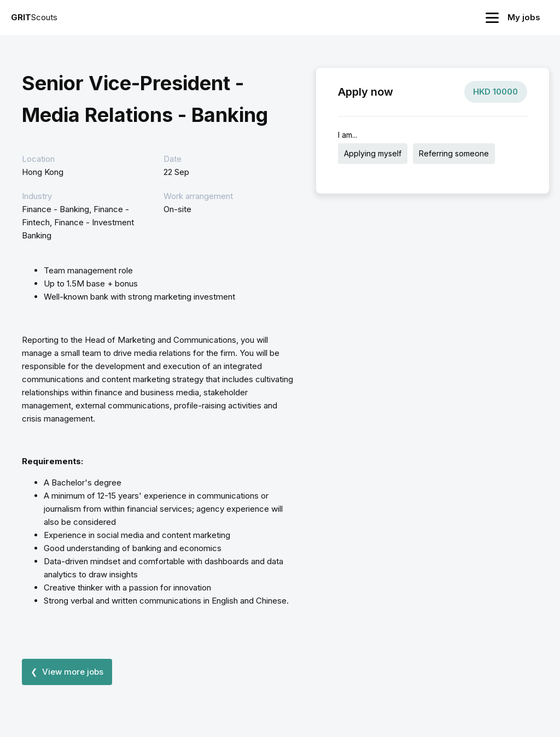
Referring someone (454, 153)
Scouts (34, 17)
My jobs (524, 17)
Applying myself (373, 153)
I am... (348, 135)
